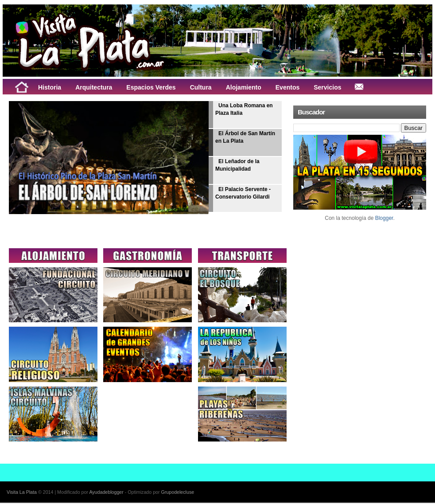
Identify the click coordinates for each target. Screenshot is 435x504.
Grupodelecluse (178, 492)
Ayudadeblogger (106, 492)
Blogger (384, 218)
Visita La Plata (22, 492)
